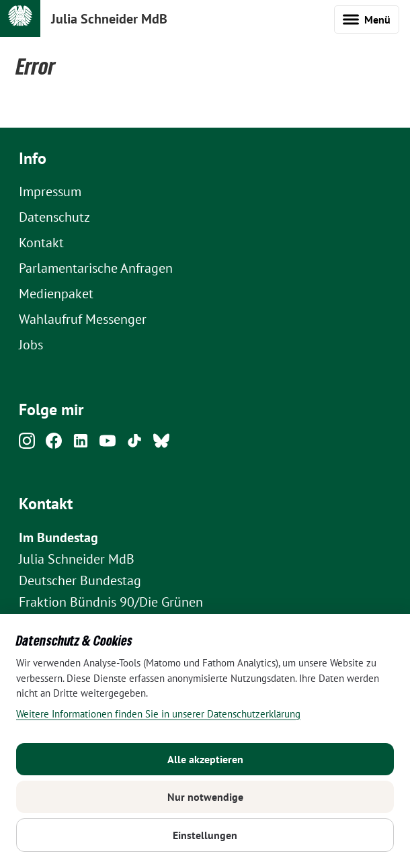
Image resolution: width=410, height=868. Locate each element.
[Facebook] (54, 444)
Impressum (50, 191)
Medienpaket (56, 294)
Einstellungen (205, 835)
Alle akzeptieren (205, 759)
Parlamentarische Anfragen (96, 268)
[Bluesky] (161, 444)
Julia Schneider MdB (109, 19)
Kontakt (41, 243)
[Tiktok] (134, 444)
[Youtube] (108, 444)
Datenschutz (54, 217)
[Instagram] (27, 444)
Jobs (31, 345)
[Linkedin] (81, 444)
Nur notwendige (205, 797)
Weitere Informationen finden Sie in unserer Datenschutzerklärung (158, 714)
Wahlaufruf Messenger (83, 319)
